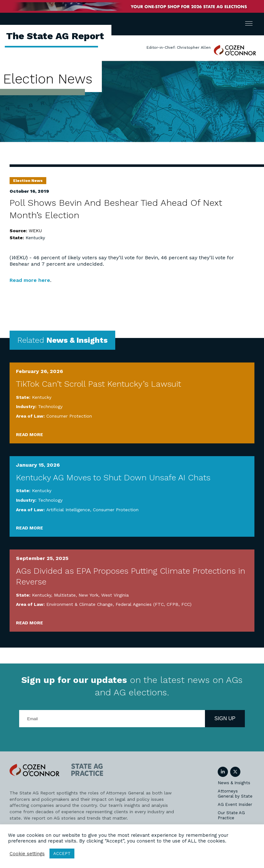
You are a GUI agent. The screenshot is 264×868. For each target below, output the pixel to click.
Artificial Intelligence (68, 510)
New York (88, 595)
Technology (50, 406)
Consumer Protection (69, 416)
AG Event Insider (235, 804)
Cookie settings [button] (27, 854)
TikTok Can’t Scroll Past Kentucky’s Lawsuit (98, 384)
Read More (30, 434)
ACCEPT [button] (62, 854)
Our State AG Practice (231, 815)
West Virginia (115, 595)
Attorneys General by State (235, 794)
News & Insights (234, 783)
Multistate (65, 595)
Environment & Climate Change (79, 604)
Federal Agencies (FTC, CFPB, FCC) (154, 604)
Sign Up (225, 718)
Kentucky (35, 238)
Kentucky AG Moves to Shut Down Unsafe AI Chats (113, 477)
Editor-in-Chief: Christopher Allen (179, 47)
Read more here (30, 280)
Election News (28, 181)
